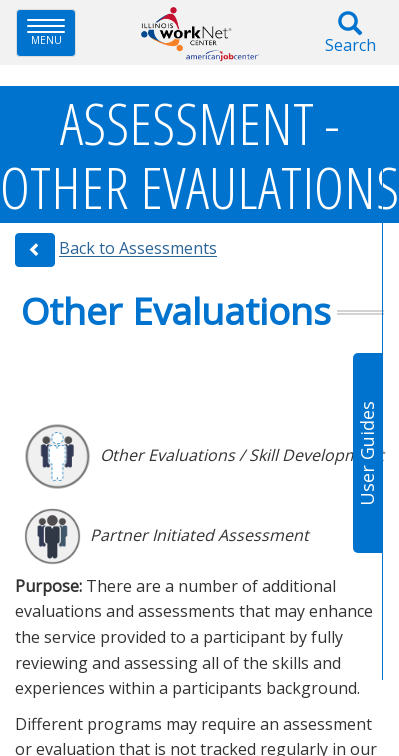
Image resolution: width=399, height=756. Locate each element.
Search (350, 33)
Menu (51, 32)
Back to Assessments (138, 249)
